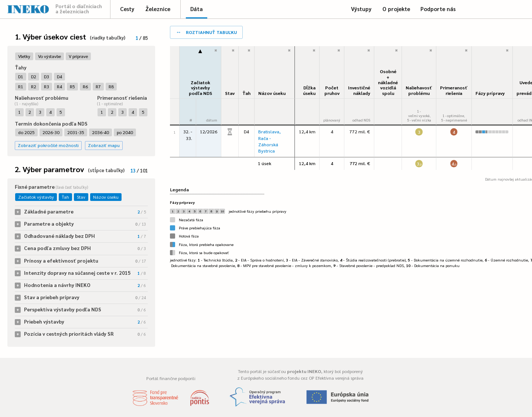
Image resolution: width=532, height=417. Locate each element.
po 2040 (125, 132)
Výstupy (361, 9)
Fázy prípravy (490, 93)
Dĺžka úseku (309, 90)
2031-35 (76, 132)
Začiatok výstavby (36, 197)
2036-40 (100, 132)
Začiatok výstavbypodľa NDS (200, 88)
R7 (98, 86)
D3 (47, 76)
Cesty (127, 9)
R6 (85, 86)
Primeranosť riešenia (454, 90)
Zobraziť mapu (104, 145)
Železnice (158, 9)
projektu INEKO (304, 371)
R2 (34, 86)
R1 (21, 86)
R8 (111, 86)
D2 (34, 76)
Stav (81, 197)
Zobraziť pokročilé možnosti (48, 145)
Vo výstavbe (50, 56)
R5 (72, 86)
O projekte (396, 9)
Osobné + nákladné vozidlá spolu (388, 82)
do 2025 (26, 132)
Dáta (197, 9)
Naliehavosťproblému (419, 90)
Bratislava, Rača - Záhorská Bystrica (270, 141)
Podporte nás (438, 9)
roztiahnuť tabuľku (206, 32)
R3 (47, 86)
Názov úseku (106, 197)
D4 (59, 76)
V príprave (78, 56)
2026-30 (51, 132)
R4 (59, 86)
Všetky (24, 56)
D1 (21, 76)
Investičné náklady (359, 90)
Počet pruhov (332, 90)
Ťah (65, 197)
